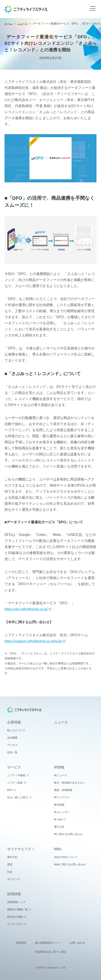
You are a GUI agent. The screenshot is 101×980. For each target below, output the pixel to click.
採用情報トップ (16, 902)
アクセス (12, 745)
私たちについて (16, 730)
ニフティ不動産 (16, 775)
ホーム (8, 24)
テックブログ (15, 924)
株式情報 (59, 805)
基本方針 (12, 857)
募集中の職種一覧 (18, 909)
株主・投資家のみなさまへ (70, 783)
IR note (58, 819)
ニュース (22, 24)
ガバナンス (14, 879)
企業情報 (14, 722)
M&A (58, 849)
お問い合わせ (77, 943)
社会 (10, 872)
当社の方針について (66, 857)
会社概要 (12, 738)
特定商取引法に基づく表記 (51, 952)
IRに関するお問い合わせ (68, 834)
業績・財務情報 (63, 790)
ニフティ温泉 (15, 783)
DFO (10, 790)
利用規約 (21, 943)
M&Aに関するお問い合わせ (70, 864)
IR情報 (59, 767)
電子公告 (59, 827)
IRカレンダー (62, 812)
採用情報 (14, 894)
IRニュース (61, 775)
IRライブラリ (62, 797)
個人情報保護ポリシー (48, 943)
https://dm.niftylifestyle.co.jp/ (26, 609)
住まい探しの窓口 (18, 797)
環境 (10, 864)
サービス (14, 767)
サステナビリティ (21, 849)
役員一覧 (12, 752)
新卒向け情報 (15, 917)
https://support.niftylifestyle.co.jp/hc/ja (33, 641)
